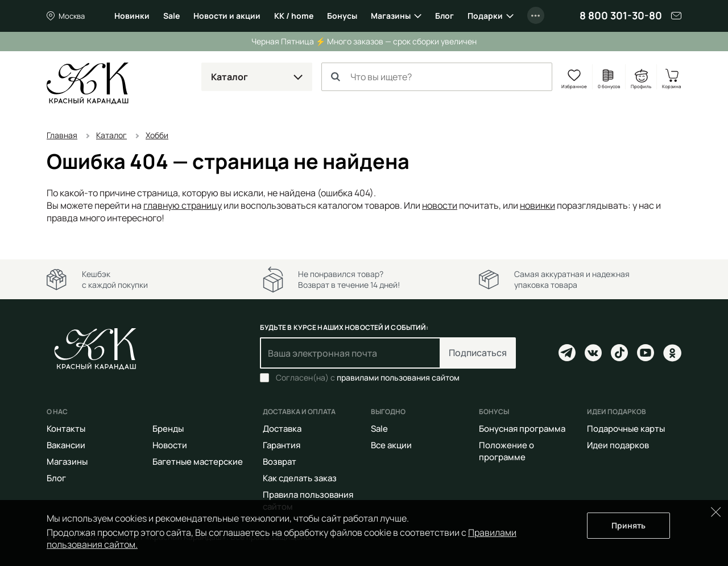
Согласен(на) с (368, 378)
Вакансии (66, 445)
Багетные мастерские (198, 462)
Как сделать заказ (300, 478)
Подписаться (478, 353)
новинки (537, 205)
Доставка (282, 429)
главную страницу (183, 205)
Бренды (168, 429)
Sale (171, 16)
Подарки (485, 16)
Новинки (132, 16)
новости (440, 205)
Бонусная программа (522, 429)
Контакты (66, 429)
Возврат (280, 462)
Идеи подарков (618, 445)
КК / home (294, 16)
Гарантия (282, 445)
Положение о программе (506, 451)
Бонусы (342, 16)
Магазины (391, 16)
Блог (444, 16)
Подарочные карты (626, 429)
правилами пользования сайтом (398, 377)
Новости (170, 445)
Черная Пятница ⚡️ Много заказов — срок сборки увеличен (364, 41)
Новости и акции (227, 16)
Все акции (391, 445)
